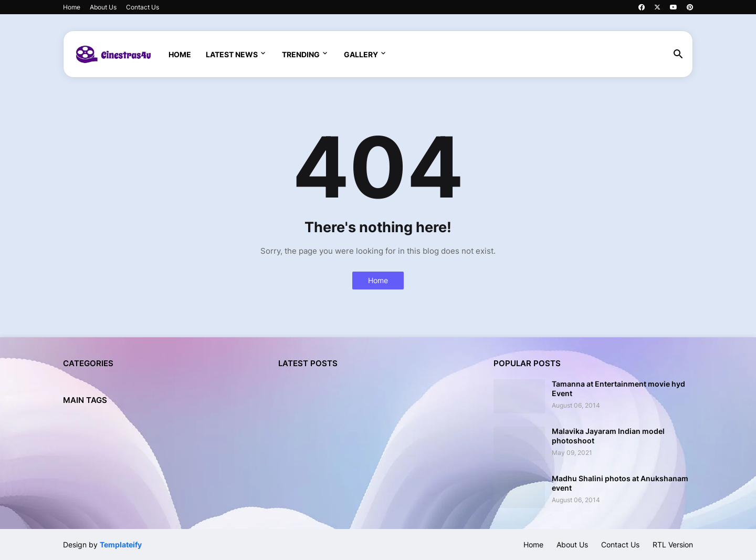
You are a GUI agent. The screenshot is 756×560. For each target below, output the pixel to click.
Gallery (361, 54)
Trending (301, 54)
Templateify (121, 545)
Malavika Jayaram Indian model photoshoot (608, 436)
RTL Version (673, 545)
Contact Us (143, 7)
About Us (103, 7)
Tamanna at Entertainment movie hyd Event (618, 388)
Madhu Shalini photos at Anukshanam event (620, 483)
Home (72, 7)
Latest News (232, 54)
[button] (678, 55)
